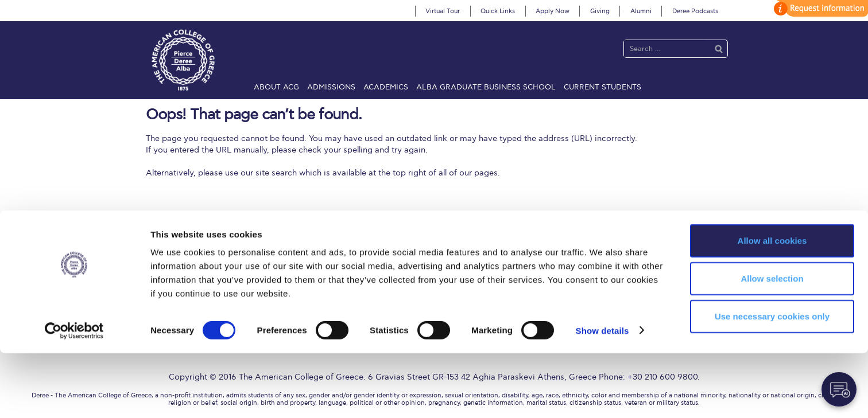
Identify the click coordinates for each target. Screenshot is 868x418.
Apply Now (553, 11)
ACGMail (157, 267)
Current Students (602, 87)
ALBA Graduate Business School (486, 87)
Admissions (331, 87)
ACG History (223, 267)
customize (819, 8)
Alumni (641, 11)
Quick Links (498, 11)
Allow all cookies (772, 305)
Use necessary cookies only (772, 381)
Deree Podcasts (695, 11)
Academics (386, 87)
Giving (600, 11)
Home (152, 253)
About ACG (276, 87)
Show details (602, 395)
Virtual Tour (443, 11)
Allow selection (772, 343)
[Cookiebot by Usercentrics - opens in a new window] (74, 396)
